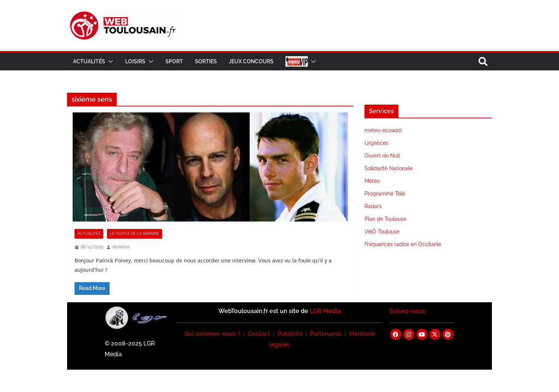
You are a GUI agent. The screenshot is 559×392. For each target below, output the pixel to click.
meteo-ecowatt (383, 130)
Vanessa (121, 247)
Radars (373, 206)
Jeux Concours (251, 61)
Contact (259, 334)
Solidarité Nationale (389, 168)
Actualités (89, 61)
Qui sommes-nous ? (212, 334)
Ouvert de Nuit (382, 156)
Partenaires (326, 334)
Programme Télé (385, 194)
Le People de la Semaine (135, 234)
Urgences (376, 143)
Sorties (206, 61)
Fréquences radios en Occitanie (403, 244)
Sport (174, 61)
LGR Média (325, 311)
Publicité (290, 334)
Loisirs (135, 61)
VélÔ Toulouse (382, 232)
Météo (372, 181)
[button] (109, 61)
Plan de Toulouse (385, 219)
